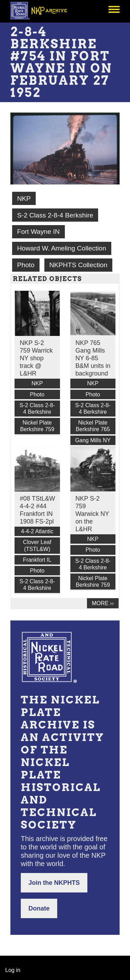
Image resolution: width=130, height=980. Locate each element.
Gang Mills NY (93, 440)
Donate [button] (39, 908)
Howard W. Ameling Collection (62, 248)
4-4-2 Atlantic (37, 531)
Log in (13, 970)
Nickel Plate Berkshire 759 (37, 426)
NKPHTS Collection (78, 265)
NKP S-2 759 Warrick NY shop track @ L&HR (36, 358)
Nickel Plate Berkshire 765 (93, 426)
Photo (26, 265)
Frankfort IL (37, 560)
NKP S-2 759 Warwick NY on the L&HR (92, 514)
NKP (24, 199)
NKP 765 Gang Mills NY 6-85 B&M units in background (93, 358)
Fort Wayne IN (38, 232)
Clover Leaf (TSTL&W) (37, 545)
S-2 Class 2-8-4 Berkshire (55, 215)
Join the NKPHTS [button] (54, 883)
